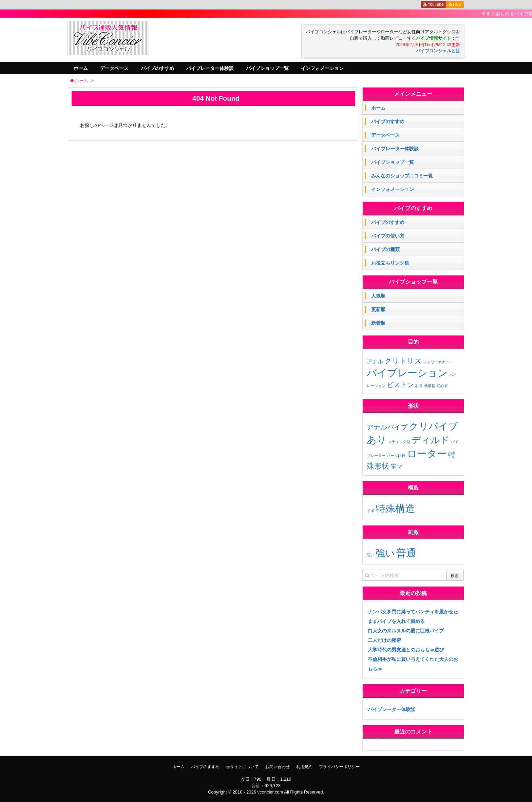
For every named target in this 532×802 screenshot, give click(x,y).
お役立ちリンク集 (390, 263)
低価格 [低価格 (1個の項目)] (430, 386)
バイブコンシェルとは (438, 51)
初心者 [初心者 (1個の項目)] (442, 386)
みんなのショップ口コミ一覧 (402, 176)
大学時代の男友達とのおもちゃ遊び (406, 650)
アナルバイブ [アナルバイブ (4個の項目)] (387, 427)
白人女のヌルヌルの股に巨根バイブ (406, 631)
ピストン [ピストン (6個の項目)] (400, 385)
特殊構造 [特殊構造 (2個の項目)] (395, 508)
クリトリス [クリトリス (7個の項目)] (403, 361)
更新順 (378, 309)
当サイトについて (242, 767)
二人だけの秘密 (384, 640)
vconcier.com (270, 792)
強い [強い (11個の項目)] (385, 553)
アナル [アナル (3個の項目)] (375, 361)
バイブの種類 (385, 249)
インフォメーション (322, 68)
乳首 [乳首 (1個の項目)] (419, 386)
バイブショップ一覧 (267, 68)
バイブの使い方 (388, 236)
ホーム (81, 68)
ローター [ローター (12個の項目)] (427, 453)
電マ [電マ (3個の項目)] (397, 466)
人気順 (378, 296)
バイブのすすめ (157, 68)
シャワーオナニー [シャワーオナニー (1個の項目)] (438, 362)
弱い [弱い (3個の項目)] (370, 555)
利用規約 (304, 767)
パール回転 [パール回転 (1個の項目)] (396, 456)
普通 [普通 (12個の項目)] (406, 553)
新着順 (378, 323)
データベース (114, 68)
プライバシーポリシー (339, 767)
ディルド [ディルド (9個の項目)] (431, 440)
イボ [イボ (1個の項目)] (370, 511)
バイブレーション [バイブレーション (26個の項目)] (407, 373)
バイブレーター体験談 (210, 68)
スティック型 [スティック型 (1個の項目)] (399, 442)
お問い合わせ (278, 767)
